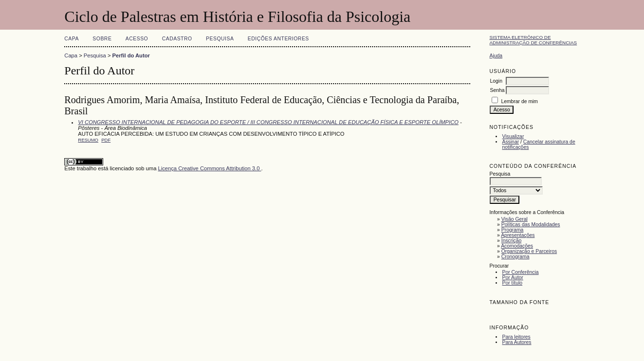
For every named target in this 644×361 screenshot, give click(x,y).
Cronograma (515, 257)
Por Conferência (520, 272)
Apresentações (518, 235)
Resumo (88, 140)
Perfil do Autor (131, 55)
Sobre (102, 39)
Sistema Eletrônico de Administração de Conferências (533, 40)
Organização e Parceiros (529, 251)
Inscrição (512, 241)
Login (496, 81)
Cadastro (177, 39)
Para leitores (516, 337)
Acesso (137, 39)
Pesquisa (220, 39)
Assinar (510, 142)
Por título (512, 283)
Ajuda (496, 56)
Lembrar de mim (519, 101)
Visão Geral (515, 219)
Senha (497, 90)
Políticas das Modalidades (531, 225)
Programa (513, 230)
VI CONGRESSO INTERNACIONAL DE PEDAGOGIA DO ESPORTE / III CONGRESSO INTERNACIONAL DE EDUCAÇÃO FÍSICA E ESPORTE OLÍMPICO (268, 122)
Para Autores (516, 342)
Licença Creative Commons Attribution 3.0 (209, 168)
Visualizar (513, 136)
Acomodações (517, 246)
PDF (106, 140)
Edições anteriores (278, 39)
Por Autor (512, 278)
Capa (72, 39)
